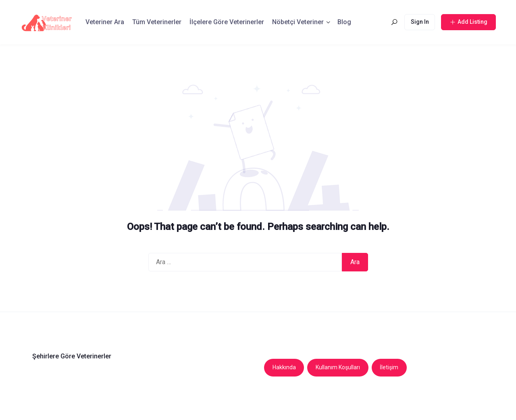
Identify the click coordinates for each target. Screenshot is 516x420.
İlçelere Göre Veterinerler (227, 22)
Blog (344, 22)
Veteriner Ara (105, 22)
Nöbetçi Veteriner (298, 22)
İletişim (389, 367)
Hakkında (284, 367)
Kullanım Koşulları (338, 367)
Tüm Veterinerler (157, 22)
